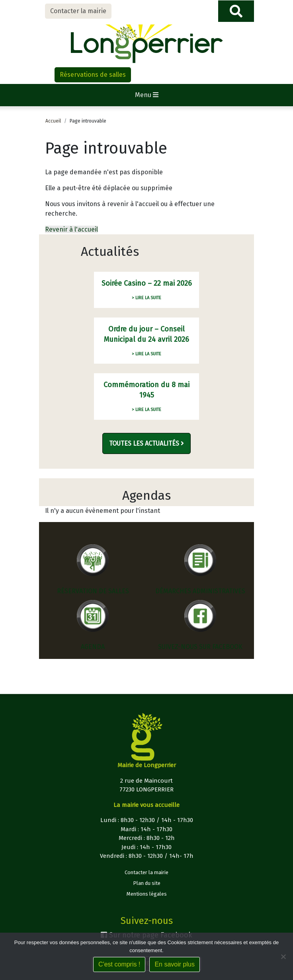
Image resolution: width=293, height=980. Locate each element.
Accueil (53, 121)
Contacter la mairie (78, 11)
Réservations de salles (93, 75)
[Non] (283, 957)
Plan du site (147, 883)
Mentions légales (147, 894)
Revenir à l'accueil (71, 229)
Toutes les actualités (146, 443)
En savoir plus (175, 964)
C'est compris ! (119, 964)
